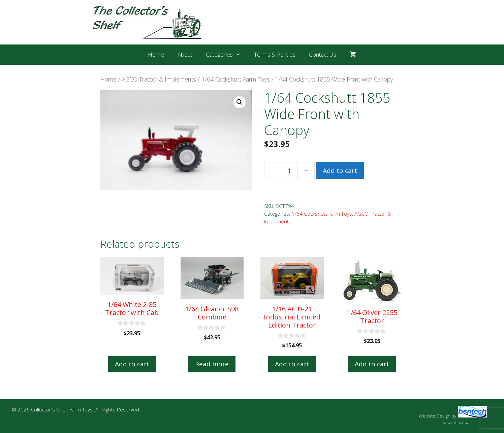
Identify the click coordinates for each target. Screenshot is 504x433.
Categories (227, 55)
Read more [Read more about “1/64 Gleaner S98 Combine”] (212, 364)
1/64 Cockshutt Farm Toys (236, 79)
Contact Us (323, 54)
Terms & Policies (275, 54)
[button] (240, 102)
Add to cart (340, 171)
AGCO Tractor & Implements (159, 79)
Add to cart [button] (132, 364)
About (185, 54)
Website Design (435, 416)
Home (156, 54)
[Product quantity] (289, 171)
